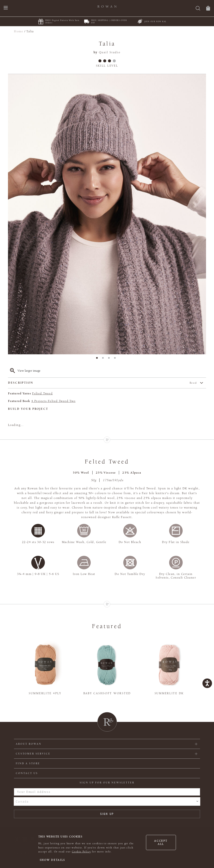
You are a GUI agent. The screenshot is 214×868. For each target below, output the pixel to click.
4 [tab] (116, 359)
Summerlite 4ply (45, 693)
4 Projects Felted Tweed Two (53, 401)
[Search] (198, 9)
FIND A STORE (28, 763)
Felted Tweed (42, 393)
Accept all (161, 842)
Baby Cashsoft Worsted (107, 693)
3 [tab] (110, 359)
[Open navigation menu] (6, 8)
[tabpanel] (107, 214)
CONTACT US (27, 773)
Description (103, 383)
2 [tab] (104, 359)
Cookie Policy (81, 852)
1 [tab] (98, 359)
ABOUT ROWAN (29, 744)
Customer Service (33, 754)
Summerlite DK (169, 693)
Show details (53, 860)
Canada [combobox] (22, 801)
